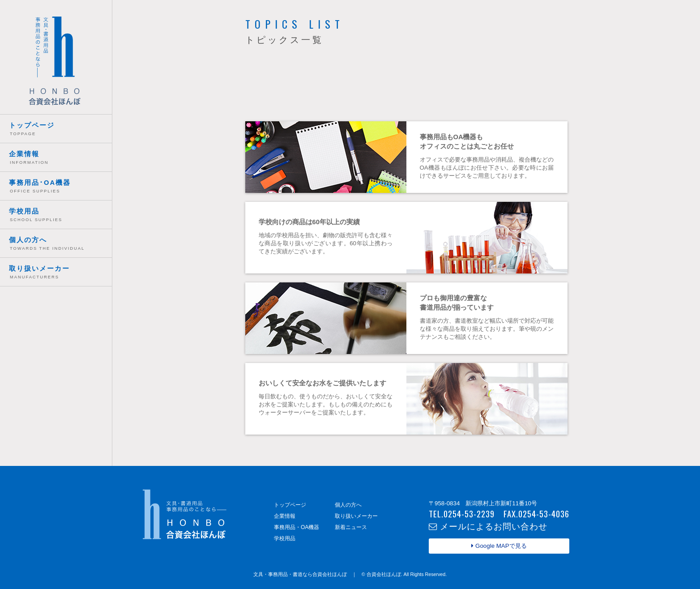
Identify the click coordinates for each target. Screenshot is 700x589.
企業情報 (60, 159)
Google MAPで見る (499, 546)
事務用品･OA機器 (60, 187)
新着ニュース (351, 527)
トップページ (60, 130)
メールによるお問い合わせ (488, 526)
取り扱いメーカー (60, 273)
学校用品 (60, 216)
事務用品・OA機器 (297, 527)
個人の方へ (60, 245)
